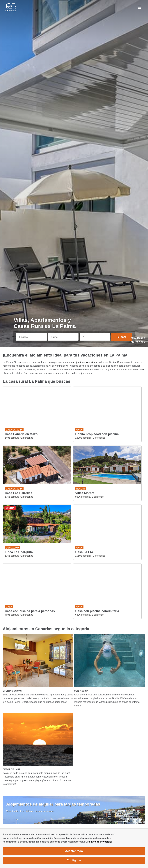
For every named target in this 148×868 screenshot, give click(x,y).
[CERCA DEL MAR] (38, 739)
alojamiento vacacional (85, 362)
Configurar (74, 860)
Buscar (121, 337)
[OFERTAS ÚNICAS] (38, 661)
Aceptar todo (74, 851)
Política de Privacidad (100, 842)
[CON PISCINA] (109, 661)
